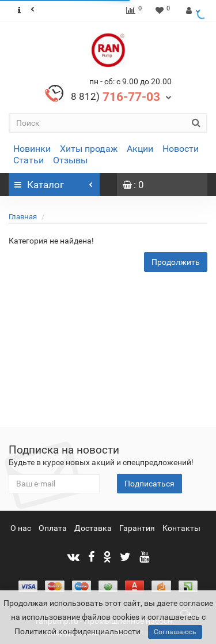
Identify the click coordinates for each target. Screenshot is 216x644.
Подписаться (149, 484)
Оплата (53, 528)
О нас (21, 528)
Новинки (32, 149)
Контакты (181, 528)
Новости (181, 149)
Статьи (29, 160)
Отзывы (70, 160)
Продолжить (176, 262)
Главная (23, 217)
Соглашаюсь (175, 632)
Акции (140, 149)
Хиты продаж (89, 149)
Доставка (93, 528)
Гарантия (137, 528)
